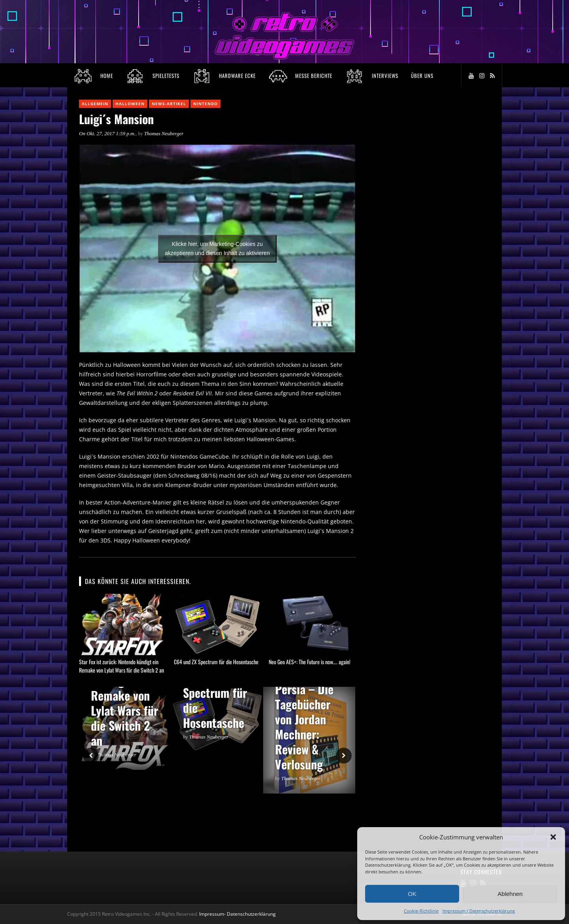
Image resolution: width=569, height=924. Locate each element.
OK (412, 894)
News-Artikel (169, 104)
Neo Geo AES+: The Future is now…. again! (310, 662)
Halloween (130, 104)
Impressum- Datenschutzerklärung (238, 914)
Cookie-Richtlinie (421, 911)
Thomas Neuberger (164, 133)
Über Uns (422, 76)
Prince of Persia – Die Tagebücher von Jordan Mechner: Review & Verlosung (304, 719)
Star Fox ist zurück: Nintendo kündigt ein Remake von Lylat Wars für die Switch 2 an (122, 666)
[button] (553, 837)
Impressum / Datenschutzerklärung (479, 911)
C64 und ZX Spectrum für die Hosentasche (216, 662)
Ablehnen (510, 894)
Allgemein (95, 104)
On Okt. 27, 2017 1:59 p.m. (107, 133)
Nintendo (205, 104)
